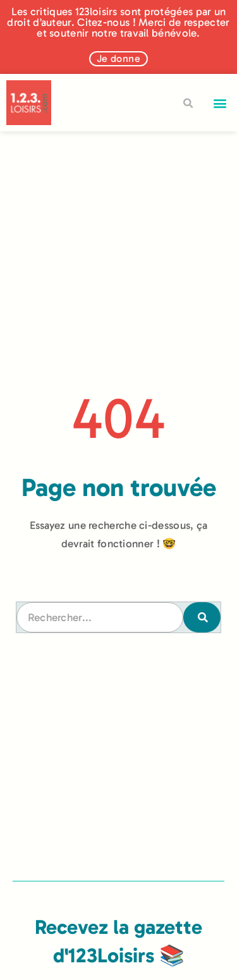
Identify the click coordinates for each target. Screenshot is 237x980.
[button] (220, 103)
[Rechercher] (201, 617)
